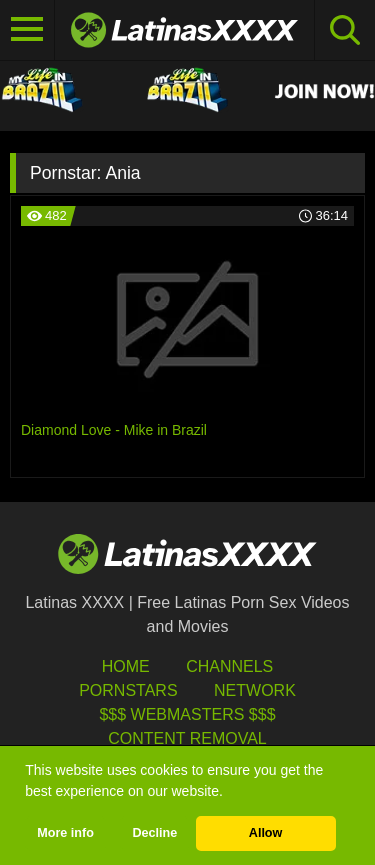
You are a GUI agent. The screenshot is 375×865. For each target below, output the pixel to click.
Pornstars (128, 690)
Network (255, 690)
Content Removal (187, 738)
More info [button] (65, 833)
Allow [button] (266, 833)
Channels (229, 666)
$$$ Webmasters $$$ (187, 714)
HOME (126, 666)
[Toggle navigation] (27, 30)
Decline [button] (154, 833)
